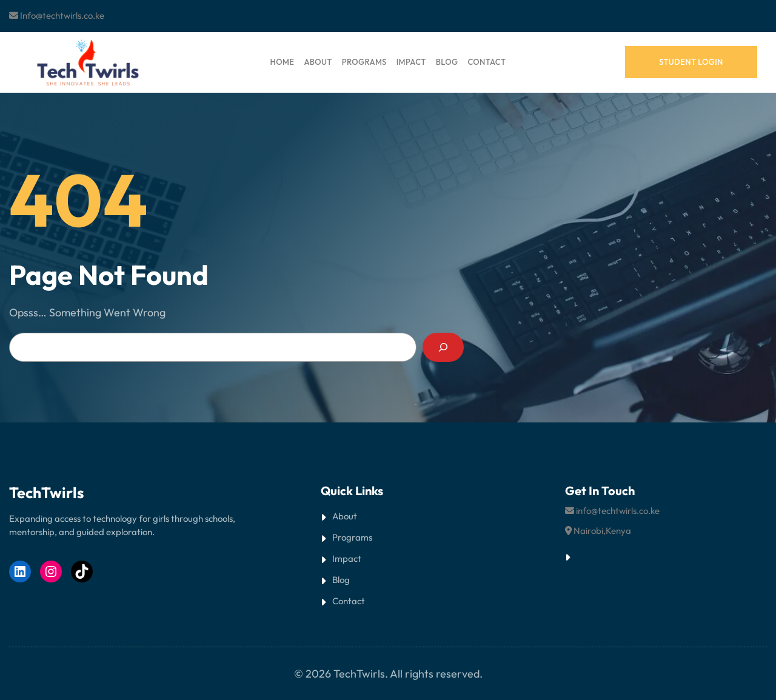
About (345, 516)
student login (691, 62)
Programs (352, 537)
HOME (283, 62)
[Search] (443, 347)
